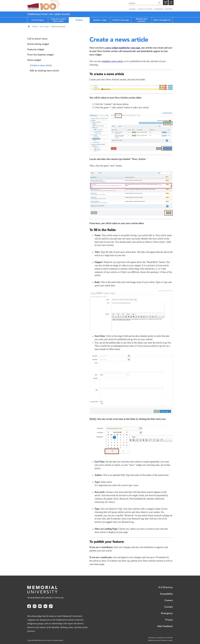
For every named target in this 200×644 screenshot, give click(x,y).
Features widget (36, 49)
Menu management (162, 20)
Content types (38, 20)
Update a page (100, 20)
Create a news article (41, 65)
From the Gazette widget (40, 55)
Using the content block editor (58, 20)
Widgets (79, 20)
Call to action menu (37, 39)
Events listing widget (38, 44)
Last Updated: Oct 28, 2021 (164, 638)
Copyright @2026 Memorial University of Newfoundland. (45, 640)
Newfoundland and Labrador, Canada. (160, 640)
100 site (50, 5)
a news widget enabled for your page (122, 48)
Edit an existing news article (44, 71)
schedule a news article (112, 61)
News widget (44, 27)
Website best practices (141, 20)
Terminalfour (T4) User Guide (49, 14)
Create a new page (121, 20)
